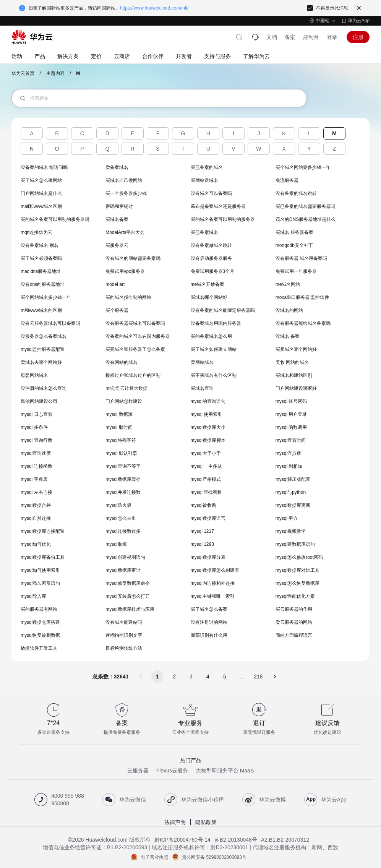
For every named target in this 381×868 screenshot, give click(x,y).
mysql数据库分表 (208, 557)
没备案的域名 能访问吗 (44, 167)
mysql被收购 (203, 505)
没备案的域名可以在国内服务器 (138, 336)
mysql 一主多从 (207, 466)
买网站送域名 (204, 180)
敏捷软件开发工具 (39, 648)
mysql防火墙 (118, 505)
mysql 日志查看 (36, 414)
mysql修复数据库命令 (127, 583)
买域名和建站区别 (294, 375)
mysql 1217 (202, 531)
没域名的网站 (289, 310)
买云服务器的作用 (294, 609)
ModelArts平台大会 (125, 232)
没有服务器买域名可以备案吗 (135, 323)
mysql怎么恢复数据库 (298, 583)
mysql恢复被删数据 (40, 635)
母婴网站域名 (34, 375)
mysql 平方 (287, 518)
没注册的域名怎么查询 (44, 388)
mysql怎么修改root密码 (299, 557)
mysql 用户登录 (291, 414)
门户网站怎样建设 (124, 401)
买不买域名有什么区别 (214, 375)
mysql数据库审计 (123, 570)
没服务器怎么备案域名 (44, 336)
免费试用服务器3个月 (213, 271)
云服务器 (138, 771)
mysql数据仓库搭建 (40, 622)
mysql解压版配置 (293, 479)
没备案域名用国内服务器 (216, 323)
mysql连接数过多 (123, 531)
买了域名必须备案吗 (41, 258)
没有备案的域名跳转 (296, 193)
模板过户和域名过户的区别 (133, 375)
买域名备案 (117, 219)
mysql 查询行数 (36, 440)
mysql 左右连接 (36, 492)
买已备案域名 (204, 232)
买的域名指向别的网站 (128, 297)
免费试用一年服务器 (296, 271)
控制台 (311, 37)
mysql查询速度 (36, 453)
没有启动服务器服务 (211, 258)
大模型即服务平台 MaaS (225, 771)
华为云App (359, 21)
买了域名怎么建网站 (41, 180)
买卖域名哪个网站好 (296, 349)
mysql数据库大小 (208, 427)
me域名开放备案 (208, 284)
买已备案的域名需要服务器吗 (305, 206)
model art (115, 284)
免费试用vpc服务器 (125, 271)
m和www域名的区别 (41, 310)
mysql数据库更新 (293, 505)
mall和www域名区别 (41, 206)
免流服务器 (287, 180)
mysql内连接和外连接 (213, 583)
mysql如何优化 (36, 544)
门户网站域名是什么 (41, 193)
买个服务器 (117, 310)
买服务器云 (117, 245)
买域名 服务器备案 (294, 232)
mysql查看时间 (291, 440)
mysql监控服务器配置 (43, 349)
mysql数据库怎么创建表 (215, 570)
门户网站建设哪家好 (296, 388)
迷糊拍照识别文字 (124, 635)
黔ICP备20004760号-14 (182, 840)
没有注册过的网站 (209, 622)
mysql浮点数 (288, 453)
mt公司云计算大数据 (126, 388)
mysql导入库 (33, 596)
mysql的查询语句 (208, 401)
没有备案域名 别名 (40, 245)
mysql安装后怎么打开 (127, 596)
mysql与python (291, 492)
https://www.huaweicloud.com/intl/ (154, 8)
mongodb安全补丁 (294, 245)
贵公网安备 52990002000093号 (214, 857)
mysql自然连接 (36, 518)
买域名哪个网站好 (209, 297)
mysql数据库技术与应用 (130, 609)
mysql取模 (116, 544)
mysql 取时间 (119, 427)
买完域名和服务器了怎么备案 (135, 349)
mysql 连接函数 (36, 466)
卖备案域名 (117, 167)
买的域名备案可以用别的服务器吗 (55, 219)
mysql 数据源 (119, 414)
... (242, 677)
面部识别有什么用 (209, 635)
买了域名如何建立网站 (214, 349)
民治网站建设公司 (39, 401)
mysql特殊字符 (121, 440)
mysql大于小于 (206, 453)
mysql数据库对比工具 (298, 570)
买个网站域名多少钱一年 (46, 297)
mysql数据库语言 (208, 518)
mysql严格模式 (206, 479)
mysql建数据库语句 (295, 544)
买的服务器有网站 (39, 609)
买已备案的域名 (207, 167)
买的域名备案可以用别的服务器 (223, 219)
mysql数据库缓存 (123, 479)
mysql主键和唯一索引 (213, 596)
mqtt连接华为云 (36, 232)
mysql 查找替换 (207, 492)
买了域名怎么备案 (209, 609)
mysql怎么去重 (121, 518)
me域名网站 (288, 284)
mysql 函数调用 (291, 427)
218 (258, 677)
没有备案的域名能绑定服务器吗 (223, 310)
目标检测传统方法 (124, 648)
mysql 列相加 (289, 466)
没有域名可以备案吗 (211, 193)
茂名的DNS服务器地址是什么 (306, 219)
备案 (290, 37)
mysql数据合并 (36, 505)
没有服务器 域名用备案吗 (301, 258)
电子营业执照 (154, 857)
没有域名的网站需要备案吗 (133, 258)
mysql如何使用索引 (40, 570)
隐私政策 (206, 822)
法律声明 (175, 822)
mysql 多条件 (34, 427)
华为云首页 (23, 73)
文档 (272, 37)
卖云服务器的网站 (294, 622)
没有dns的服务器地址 (43, 284)
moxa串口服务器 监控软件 (302, 297)
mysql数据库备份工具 (43, 557)
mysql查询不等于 (123, 466)
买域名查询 (202, 388)
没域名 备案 (288, 336)
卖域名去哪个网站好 (41, 362)
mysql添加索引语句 (40, 583)
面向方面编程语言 (294, 635)
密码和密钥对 (119, 206)
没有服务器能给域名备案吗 (303, 323)
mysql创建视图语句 (125, 557)
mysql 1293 (202, 544)
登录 (332, 37)
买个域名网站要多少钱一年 (303, 167)
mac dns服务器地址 (41, 271)
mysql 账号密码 (291, 401)
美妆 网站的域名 (292, 362)
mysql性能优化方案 (295, 596)
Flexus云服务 (172, 771)
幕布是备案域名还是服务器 (218, 206)
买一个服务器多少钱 (126, 193)
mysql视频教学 (291, 531)
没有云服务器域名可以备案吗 (50, 323)
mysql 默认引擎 (121, 453)
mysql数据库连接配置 (43, 531)
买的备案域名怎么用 (211, 336)
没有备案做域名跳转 (211, 245)
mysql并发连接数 (123, 492)
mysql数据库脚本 (208, 440)
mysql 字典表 (34, 479)
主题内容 (55, 73)
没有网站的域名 (122, 362)
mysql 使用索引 (207, 414)
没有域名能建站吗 (124, 622)
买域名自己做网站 (124, 180)
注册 (358, 37)
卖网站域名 (202, 362)
